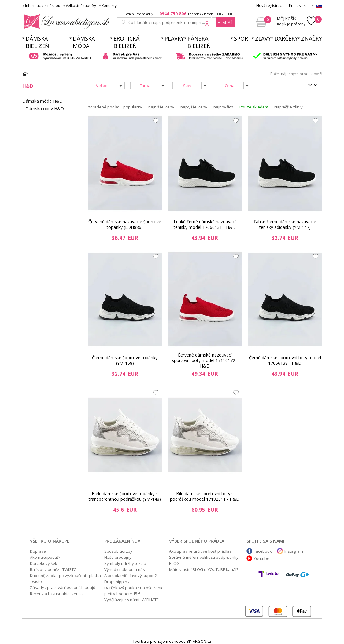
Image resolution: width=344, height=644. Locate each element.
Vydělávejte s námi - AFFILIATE (131, 600)
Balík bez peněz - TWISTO (53, 569)
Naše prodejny (118, 557)
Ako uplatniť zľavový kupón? (130, 576)
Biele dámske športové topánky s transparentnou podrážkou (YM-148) (125, 496)
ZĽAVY (263, 38)
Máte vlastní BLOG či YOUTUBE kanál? (204, 569)
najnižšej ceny (161, 107)
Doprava (38, 551)
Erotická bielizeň (126, 42)
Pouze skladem (254, 107)
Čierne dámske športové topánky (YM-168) (125, 360)
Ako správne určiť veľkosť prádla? (200, 551)
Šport (243, 38)
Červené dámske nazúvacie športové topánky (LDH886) (125, 224)
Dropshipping (117, 582)
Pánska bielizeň (199, 42)
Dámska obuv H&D (45, 109)
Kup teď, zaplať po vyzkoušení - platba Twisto (65, 578)
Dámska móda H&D (43, 101)
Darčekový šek (44, 563)
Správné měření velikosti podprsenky (204, 557)
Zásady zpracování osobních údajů (63, 587)
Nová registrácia (270, 6)
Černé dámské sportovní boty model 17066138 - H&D (285, 360)
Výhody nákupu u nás (125, 569)
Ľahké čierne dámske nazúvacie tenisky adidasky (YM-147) (285, 224)
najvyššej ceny (194, 107)
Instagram (294, 551)
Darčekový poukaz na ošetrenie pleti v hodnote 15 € (134, 591)
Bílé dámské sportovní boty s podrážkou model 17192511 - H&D (205, 496)
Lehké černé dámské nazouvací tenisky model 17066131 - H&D (205, 224)
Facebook (263, 551)
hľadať (225, 22)
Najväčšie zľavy (289, 107)
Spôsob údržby (118, 551)
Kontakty (109, 6)
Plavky (174, 38)
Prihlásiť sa (298, 6)
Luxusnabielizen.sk (65, 22)
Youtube (262, 558)
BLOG (174, 563)
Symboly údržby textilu (125, 563)
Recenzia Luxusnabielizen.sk (57, 594)
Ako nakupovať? (45, 557)
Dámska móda (84, 42)
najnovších (223, 107)
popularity (133, 107)
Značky (312, 38)
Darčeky (286, 38)
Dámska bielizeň (37, 42)
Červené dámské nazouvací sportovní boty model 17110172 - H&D (205, 360)
